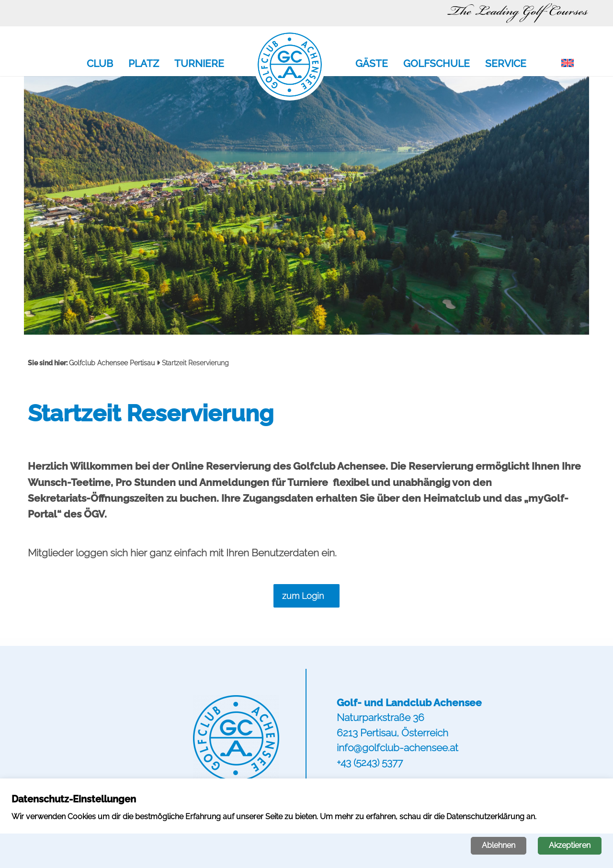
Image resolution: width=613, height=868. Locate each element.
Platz (144, 64)
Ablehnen (499, 845)
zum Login (303, 596)
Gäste (372, 64)
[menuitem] (568, 64)
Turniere (199, 64)
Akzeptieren (570, 845)
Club (100, 64)
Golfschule (437, 64)
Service (506, 64)
